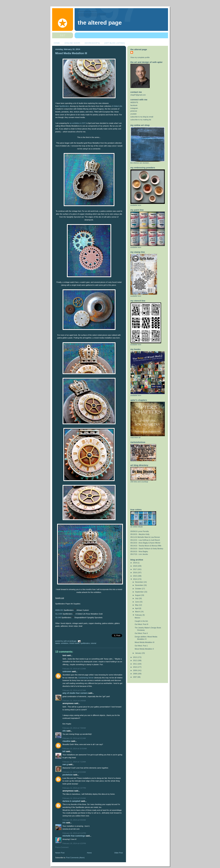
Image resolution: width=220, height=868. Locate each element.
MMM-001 (59, 610)
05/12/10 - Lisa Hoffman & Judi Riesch (145, 540)
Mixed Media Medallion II (144, 649)
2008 (135, 674)
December (139, 582)
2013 (135, 657)
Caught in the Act (141, 621)
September (140, 592)
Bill (64, 751)
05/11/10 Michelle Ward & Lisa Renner (145, 537)
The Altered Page (100, 23)
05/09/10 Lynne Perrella (140, 531)
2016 (135, 573)
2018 (135, 566)
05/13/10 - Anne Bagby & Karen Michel (145, 543)
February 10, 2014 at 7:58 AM (74, 728)
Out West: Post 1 (141, 646)
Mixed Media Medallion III (71, 53)
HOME (57, 43)
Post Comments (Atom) (75, 858)
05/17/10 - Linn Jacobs (139, 554)
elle (64, 731)
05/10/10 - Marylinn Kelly (140, 534)
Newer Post (60, 853)
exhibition (65, 643)
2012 (135, 660)
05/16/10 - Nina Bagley (139, 551)
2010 (135, 667)
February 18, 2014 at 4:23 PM (74, 843)
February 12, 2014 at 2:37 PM (74, 788)
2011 (135, 664)
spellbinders (85, 643)
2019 (135, 563)
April (137, 608)
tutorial (93, 643)
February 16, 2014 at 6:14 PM (74, 833)
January (138, 653)
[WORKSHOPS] (92, 43)
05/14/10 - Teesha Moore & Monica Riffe (146, 546)
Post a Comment (62, 847)
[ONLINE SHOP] (72, 43)
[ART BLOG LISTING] (114, 43)
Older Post (118, 853)
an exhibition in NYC (78, 123)
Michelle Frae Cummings (74, 836)
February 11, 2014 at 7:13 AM (74, 762)
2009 (135, 670)
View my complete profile (140, 57)
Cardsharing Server (86, 678)
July (137, 598)
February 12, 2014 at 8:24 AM (74, 772)
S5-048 (58, 618)
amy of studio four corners (75, 693)
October (138, 589)
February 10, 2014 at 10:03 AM (75, 749)
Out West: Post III (141, 624)
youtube (134, 114)
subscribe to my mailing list (141, 120)
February (139, 615)
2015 (135, 576)
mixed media (74, 643)
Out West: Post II (141, 633)
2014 (135, 579)
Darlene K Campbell (71, 801)
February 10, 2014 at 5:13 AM (74, 669)
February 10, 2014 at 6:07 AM (74, 690)
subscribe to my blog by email (142, 117)
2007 (135, 677)
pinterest (134, 111)
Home (89, 853)
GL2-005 (59, 614)
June (137, 602)
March (138, 612)
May (137, 605)
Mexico (137, 618)
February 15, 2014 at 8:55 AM (74, 820)
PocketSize (68, 775)
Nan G (65, 764)
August (138, 595)
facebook (134, 105)
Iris (64, 823)
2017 (135, 569)
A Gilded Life (117, 106)
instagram (134, 108)
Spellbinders (64, 106)
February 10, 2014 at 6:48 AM (74, 701)
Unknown (67, 672)
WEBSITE (134, 102)
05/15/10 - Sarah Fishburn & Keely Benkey (147, 549)
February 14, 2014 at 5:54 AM (74, 798)
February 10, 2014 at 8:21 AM (74, 738)
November (139, 585)
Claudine (67, 741)
